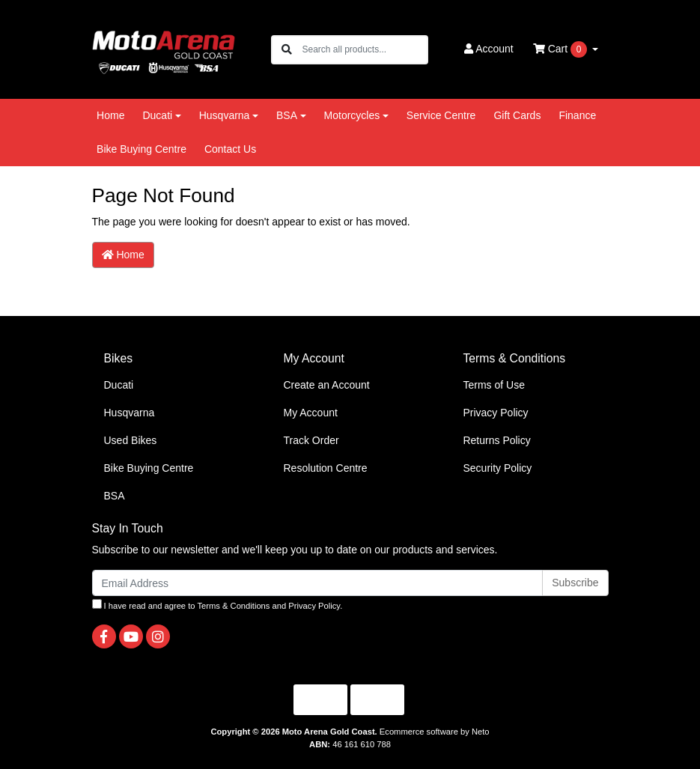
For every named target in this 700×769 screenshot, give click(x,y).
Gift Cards (517, 115)
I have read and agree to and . (217, 605)
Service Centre (441, 115)
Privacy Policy (495, 413)
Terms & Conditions (233, 606)
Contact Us (230, 149)
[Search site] (287, 50)
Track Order (311, 440)
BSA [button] (287, 115)
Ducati (119, 385)
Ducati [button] (157, 115)
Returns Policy (496, 440)
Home (110, 115)
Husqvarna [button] (225, 115)
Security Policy (497, 468)
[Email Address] (318, 583)
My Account (310, 413)
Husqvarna (130, 413)
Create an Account (326, 385)
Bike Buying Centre (141, 149)
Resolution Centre (325, 468)
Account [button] (489, 49)
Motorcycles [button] (352, 115)
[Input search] (364, 50)
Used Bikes (131, 440)
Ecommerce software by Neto (435, 732)
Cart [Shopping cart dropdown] (561, 49)
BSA (115, 496)
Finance (577, 115)
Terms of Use (493, 385)
